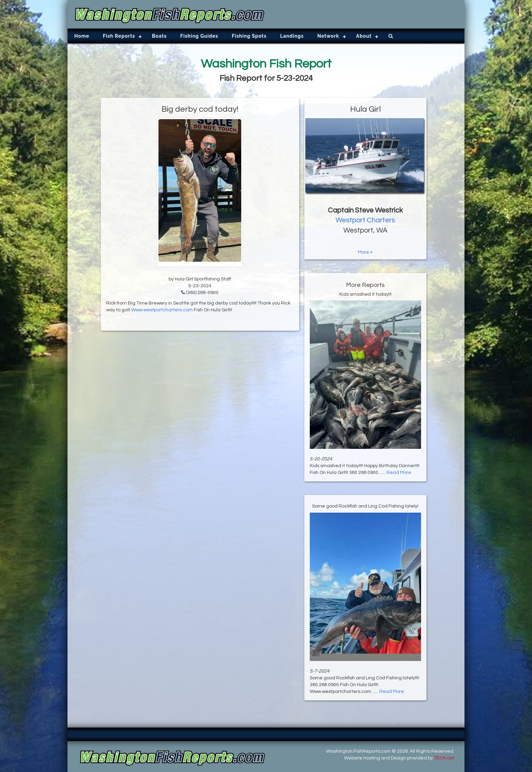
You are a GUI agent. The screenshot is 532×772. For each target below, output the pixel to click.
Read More (399, 473)
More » (365, 252)
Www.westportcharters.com (162, 310)
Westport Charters (365, 220)
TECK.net (444, 758)
